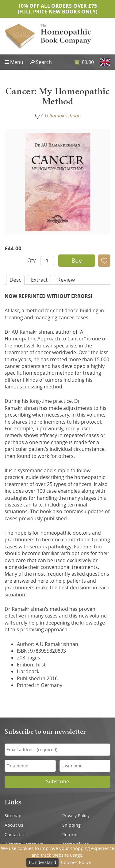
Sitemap (13, 816)
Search (44, 62)
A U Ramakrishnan (61, 116)
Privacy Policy (76, 816)
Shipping (71, 825)
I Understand (42, 862)
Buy (77, 261)
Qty (32, 260)
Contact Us (16, 835)
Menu (17, 62)
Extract (39, 280)
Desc (15, 280)
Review (66, 280)
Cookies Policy (76, 862)
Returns (70, 835)
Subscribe (57, 782)
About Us (14, 825)
